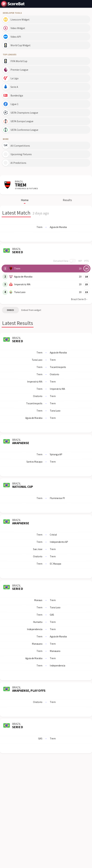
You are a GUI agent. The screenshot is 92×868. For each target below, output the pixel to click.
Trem (17, 268)
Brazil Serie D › (79, 299)
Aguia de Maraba (23, 277)
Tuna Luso (20, 292)
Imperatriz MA (22, 284)
